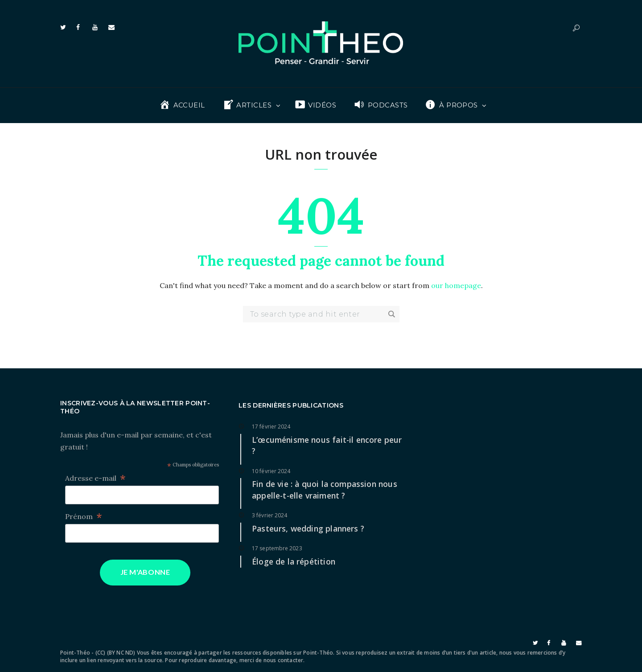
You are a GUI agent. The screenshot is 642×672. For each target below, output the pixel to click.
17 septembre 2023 (277, 548)
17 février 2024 (271, 427)
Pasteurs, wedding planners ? (308, 528)
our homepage (456, 285)
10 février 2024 (271, 471)
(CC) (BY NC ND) (115, 653)
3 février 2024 (270, 515)
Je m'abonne (145, 572)
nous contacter (284, 660)
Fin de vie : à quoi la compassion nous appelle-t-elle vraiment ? (325, 490)
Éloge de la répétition (294, 561)
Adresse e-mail (95, 478)
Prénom (84, 517)
